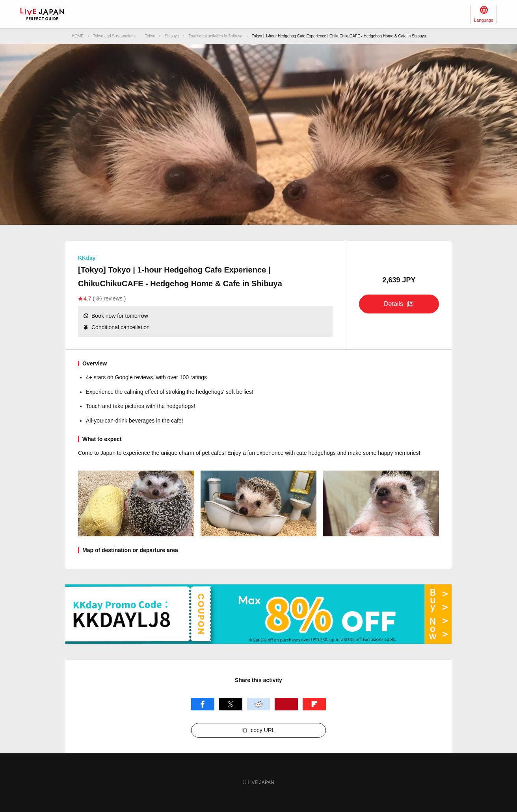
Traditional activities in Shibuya (215, 36)
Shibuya (172, 36)
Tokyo (150, 36)
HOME (78, 36)
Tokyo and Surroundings (114, 36)
